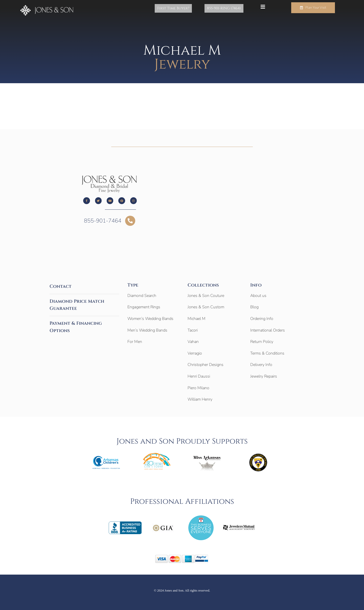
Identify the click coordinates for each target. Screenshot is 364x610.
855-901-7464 (103, 221)
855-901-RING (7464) (226, 8)
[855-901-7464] (130, 221)
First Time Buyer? (181, 8)
